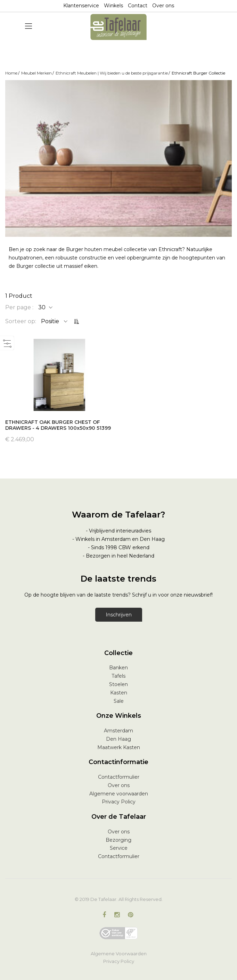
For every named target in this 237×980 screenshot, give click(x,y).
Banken (119, 668)
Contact (138, 6)
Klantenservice (81, 6)
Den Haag (119, 739)
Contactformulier (119, 777)
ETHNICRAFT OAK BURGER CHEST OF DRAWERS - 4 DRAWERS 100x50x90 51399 (58, 425)
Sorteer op (20, 321)
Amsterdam (119, 731)
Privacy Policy (119, 802)
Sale (119, 701)
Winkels (113, 6)
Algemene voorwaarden (119, 794)
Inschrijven (119, 615)
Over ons (163, 6)
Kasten (119, 693)
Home (11, 73)
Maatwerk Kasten (119, 747)
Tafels (119, 676)
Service (119, 848)
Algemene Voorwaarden (119, 954)
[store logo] (119, 27)
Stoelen (119, 684)
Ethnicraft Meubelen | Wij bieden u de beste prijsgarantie (112, 73)
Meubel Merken (36, 73)
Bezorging (119, 840)
